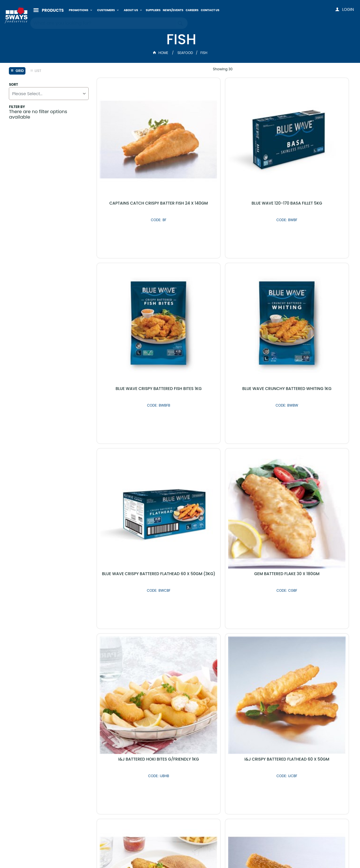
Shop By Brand (211, 717)
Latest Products (149, 717)
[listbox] (49, 94)
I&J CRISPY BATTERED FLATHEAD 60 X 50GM (223, 448)
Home (161, 53)
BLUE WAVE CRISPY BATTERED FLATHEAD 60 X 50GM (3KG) (223, 305)
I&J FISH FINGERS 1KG (137, 588)
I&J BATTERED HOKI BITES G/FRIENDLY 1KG (137, 448)
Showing (223, 69)
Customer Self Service (165, 852)
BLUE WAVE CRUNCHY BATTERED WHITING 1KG (137, 305)
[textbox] (103, 20)
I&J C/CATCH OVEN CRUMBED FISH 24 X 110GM (308, 448)
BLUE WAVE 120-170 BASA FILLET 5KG (223, 161)
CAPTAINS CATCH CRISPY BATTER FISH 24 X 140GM (137, 163)
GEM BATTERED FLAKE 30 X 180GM (308, 303)
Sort (13, 85)
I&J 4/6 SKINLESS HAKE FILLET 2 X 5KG (223, 588)
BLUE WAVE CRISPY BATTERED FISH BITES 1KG (308, 163)
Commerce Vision (209, 852)
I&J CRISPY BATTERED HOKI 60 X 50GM (308, 591)
